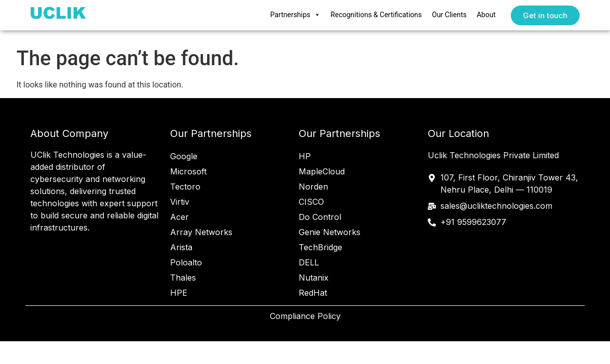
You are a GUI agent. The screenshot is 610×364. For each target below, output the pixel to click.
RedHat (313, 293)
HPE (179, 293)
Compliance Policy (305, 316)
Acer (179, 217)
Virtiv (180, 202)
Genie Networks (330, 232)
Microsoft (188, 171)
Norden (313, 187)
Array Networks (201, 232)
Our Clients (449, 15)
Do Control (320, 217)
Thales (183, 278)
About (486, 15)
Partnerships (295, 15)
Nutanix (314, 278)
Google (184, 156)
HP (305, 156)
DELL (309, 262)
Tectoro (185, 187)
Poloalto (186, 262)
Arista (181, 247)
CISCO (311, 202)
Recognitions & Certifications (376, 15)
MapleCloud (322, 171)
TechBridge (320, 247)
